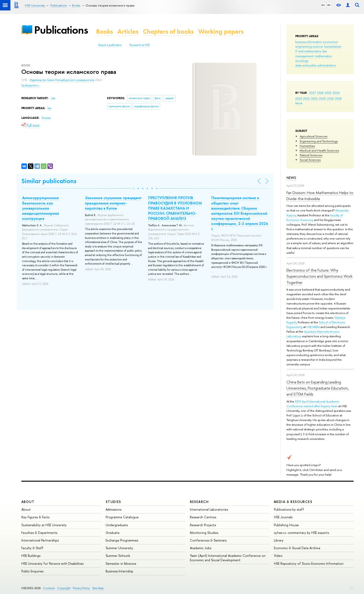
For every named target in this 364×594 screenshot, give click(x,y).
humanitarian (333, 46)
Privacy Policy (81, 588)
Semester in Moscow (121, 563)
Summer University (119, 548)
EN (329, 5)
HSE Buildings (31, 556)
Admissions (114, 509)
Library (279, 540)
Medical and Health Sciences (319, 150)
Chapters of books (168, 31)
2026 (320, 93)
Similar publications (49, 181)
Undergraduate (117, 525)
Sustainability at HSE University (44, 525)
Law (53, 98)
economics (330, 42)
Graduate (113, 533)
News (291, 178)
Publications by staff (289, 509)
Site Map (98, 588)
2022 (307, 98)
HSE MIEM (313, 327)
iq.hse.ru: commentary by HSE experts (301, 533)
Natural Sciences (311, 155)
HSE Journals (283, 517)
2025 (328, 93)
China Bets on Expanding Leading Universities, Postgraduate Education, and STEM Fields (318, 388)
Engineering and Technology (319, 141)
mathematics (323, 56)
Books (104, 31)
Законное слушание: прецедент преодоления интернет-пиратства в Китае (113, 203)
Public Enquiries (32, 571)
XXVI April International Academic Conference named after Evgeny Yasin (313, 404)
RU (323, 5)
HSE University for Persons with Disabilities (52, 563)
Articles (128, 31)
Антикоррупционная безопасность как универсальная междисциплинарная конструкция (41, 208)
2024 (336, 93)
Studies (113, 502)
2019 (330, 98)
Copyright (64, 588)
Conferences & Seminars (208, 540)
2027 (313, 93)
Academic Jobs (201, 548)
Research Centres (203, 517)
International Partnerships (40, 540)
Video (278, 556)
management (304, 56)
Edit (351, 587)
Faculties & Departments (39, 533)
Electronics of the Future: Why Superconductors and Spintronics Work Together (319, 276)
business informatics (309, 42)
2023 (299, 98)
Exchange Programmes (122, 540)
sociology (302, 61)
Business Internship (119, 571)
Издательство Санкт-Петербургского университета (62, 80)
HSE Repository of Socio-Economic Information (309, 563)
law (325, 51)
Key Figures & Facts (35, 517)
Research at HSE (140, 45)
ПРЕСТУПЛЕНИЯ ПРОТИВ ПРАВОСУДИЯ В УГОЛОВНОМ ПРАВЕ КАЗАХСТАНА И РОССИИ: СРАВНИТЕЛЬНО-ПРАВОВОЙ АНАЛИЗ (175, 208)
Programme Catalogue (122, 517)
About (28, 502)
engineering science (309, 46)
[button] (133, 188)
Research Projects (203, 525)
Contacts (49, 588)
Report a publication (110, 45)
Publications (61, 30)
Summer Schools (118, 556)
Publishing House (286, 525)
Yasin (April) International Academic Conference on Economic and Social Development (228, 558)
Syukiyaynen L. (31, 85)
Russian (46, 118)
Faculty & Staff (32, 548)
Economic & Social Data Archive (297, 548)
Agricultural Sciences (314, 136)
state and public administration (316, 65)
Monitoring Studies (204, 533)
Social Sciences (310, 160)
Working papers (221, 31)
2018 (338, 98)
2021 (314, 98)
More (299, 103)
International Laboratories (209, 509)
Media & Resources (293, 502)
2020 (322, 98)
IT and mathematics (308, 51)
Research (199, 502)
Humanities (307, 146)
